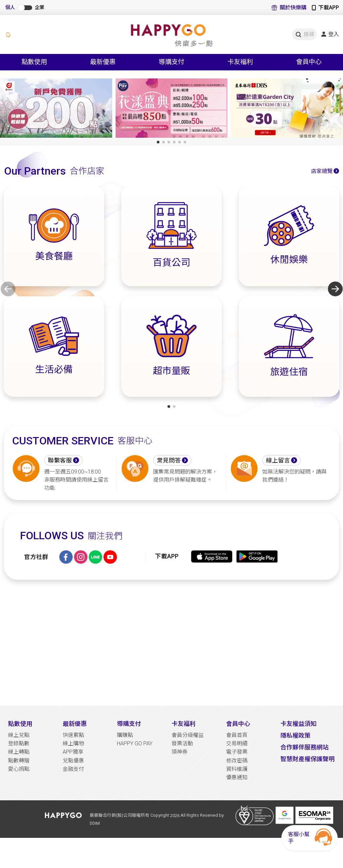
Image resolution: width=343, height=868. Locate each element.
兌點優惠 (73, 761)
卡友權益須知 (298, 724)
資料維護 (237, 769)
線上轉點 (19, 752)
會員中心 (238, 724)
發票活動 (182, 743)
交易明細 (237, 743)
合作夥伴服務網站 (304, 747)
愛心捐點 (19, 769)
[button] (158, 142)
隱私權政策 (295, 735)
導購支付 (129, 724)
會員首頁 (237, 735)
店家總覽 (322, 171)
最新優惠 (75, 724)
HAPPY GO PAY (135, 743)
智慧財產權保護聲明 (307, 759)
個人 (10, 8)
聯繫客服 (60, 460)
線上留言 (278, 460)
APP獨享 (73, 752)
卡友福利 (184, 724)
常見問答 (169, 460)
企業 (40, 8)
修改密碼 (237, 761)
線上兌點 (19, 735)
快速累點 (73, 735)
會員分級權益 (188, 735)
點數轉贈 (19, 761)
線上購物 (73, 743)
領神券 (180, 752)
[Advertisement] (171, 643)
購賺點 (125, 735)
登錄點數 (19, 743)
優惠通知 (237, 777)
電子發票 (237, 752)
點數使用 (20, 724)
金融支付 (73, 769)
